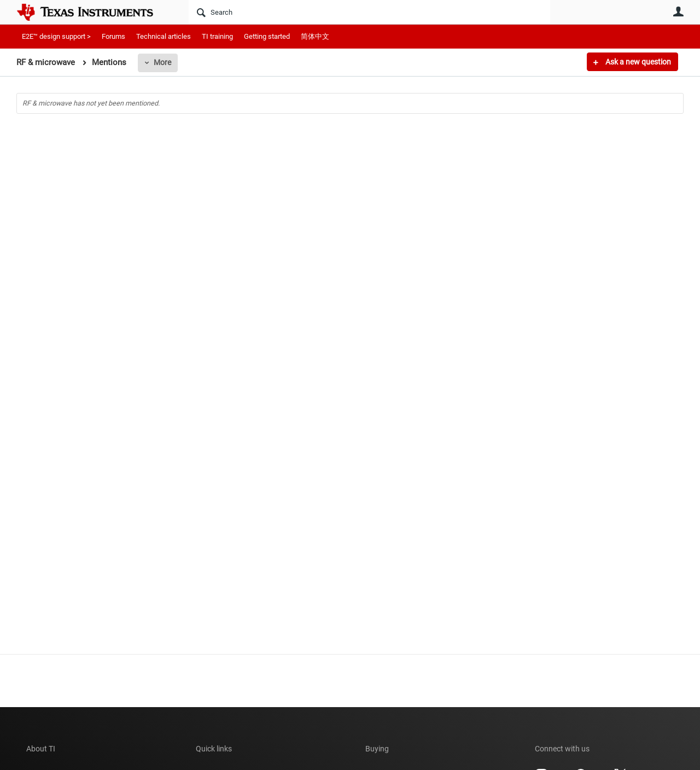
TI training (217, 36)
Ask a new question (637, 62)
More (162, 62)
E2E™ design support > (56, 36)
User (678, 11)
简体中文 (315, 36)
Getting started (267, 36)
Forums (113, 36)
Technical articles (164, 36)
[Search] (369, 12)
